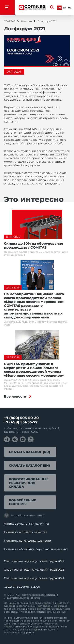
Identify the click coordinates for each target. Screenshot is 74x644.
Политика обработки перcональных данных (36, 549)
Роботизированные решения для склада (29, 483)
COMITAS (10, 21)
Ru (59, 8)
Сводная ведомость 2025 (22, 587)
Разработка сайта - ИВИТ (24, 515)
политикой (63, 609)
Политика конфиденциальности (28, 541)
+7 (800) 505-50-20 (21, 418)
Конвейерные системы (22, 502)
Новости (26, 21)
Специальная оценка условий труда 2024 (34, 578)
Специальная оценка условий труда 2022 (34, 561)
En (65, 8)
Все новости (15, 396)
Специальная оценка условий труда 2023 (34, 570)
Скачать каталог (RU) (30, 452)
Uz (70, 8)
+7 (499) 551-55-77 (21, 422)
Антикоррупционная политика (26, 524)
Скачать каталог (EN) (29, 466)
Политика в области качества (26, 532)
